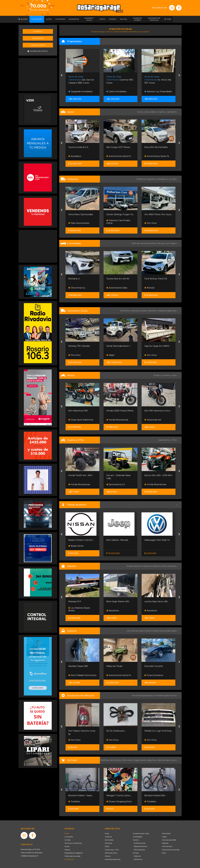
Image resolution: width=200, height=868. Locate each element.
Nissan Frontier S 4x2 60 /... (81, 540)
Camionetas (109, 840)
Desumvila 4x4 (153, 420)
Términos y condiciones (73, 843)
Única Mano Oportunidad (80, 214)
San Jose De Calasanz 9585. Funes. (81, 80)
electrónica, (116, 760)
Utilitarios (108, 837)
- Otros (163, 853)
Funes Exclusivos (154, 675)
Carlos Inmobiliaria (116, 91)
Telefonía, (105, 760)
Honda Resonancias (117, 420)
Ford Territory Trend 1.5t (156, 279)
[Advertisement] (38, 74)
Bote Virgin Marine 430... (118, 601)
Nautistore (113, 611)
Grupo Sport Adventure (81, 420)
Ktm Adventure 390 (78, 411)
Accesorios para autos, (143, 695)
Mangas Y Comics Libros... (119, 796)
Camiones (108, 843)
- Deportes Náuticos (140, 846)
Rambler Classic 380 (78, 666)
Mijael (110, 355)
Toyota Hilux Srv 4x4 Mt (118, 279)
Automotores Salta (117, 288)
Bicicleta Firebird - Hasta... (81, 796)
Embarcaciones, (135, 566)
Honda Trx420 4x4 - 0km (80, 475)
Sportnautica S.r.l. (116, 484)
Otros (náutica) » (169, 566)
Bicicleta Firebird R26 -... (156, 796)
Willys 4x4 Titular (114, 666)
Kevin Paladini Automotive (82, 675)
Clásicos (108, 856)
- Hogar (164, 837)
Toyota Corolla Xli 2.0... (79, 147)
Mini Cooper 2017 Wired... (119, 147)
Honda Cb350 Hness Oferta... (120, 411)
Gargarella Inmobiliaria (80, 91)
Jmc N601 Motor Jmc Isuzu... (158, 214)
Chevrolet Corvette (154, 666)
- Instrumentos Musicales (170, 850)
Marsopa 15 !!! (75, 601)
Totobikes (74, 802)
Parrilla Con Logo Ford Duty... (159, 731)
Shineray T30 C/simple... (80, 346)
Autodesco (75, 156)
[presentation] (62, 76)
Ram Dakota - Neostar (117, 540)
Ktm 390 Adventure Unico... (158, 411)
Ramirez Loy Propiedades (158, 91)
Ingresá (38, 31)
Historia (67, 850)
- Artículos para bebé (169, 840)
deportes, (152, 760)
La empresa (69, 837)
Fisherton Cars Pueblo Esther (118, 222)
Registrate (38, 38)
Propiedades (137, 837)
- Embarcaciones (139, 843)
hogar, (137, 760)
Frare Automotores (79, 223)
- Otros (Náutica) (139, 850)
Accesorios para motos (165, 695)
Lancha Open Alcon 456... (157, 601)
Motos (107, 846)
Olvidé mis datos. (38, 51)
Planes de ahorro (111, 853)
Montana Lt (74, 279)
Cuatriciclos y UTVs (112, 850)
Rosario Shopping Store (119, 802)
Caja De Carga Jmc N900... (157, 346)
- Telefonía (137, 856)
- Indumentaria (167, 846)
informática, (128, 760)
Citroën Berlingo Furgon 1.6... (120, 214)
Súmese (67, 840)
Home (67, 833)
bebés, (144, 760)
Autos (107, 833)
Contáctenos (69, 859)
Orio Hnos (150, 223)
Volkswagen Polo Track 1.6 (157, 540)
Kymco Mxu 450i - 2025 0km (158, 475)
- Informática (166, 833)
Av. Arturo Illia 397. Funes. (158, 80)
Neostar (149, 288)
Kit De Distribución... (116, 731)
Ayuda (67, 846)
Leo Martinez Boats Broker (79, 609)
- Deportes (165, 843)
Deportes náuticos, (152, 566)
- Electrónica (138, 859)
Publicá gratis (38, 45)
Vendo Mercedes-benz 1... (119, 346)
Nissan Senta (76, 546)
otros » (174, 760)
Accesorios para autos (113, 859)
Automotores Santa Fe (119, 156)
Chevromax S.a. (77, 288)
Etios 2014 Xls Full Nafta (156, 147)
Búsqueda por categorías (74, 853)
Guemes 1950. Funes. (120, 80)
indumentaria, (164, 760)
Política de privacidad (72, 856)
